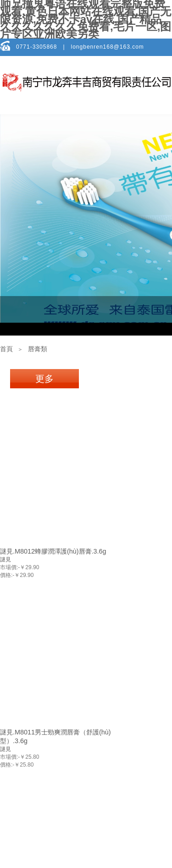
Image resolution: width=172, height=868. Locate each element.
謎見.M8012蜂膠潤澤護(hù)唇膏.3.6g (53, 551)
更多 (44, 379)
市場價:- (10, 567)
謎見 (6, 560)
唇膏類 (38, 349)
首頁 (6, 349)
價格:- (7, 575)
